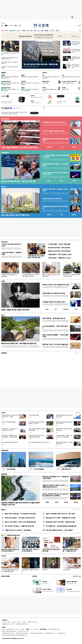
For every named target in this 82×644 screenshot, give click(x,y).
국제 (35, 31)
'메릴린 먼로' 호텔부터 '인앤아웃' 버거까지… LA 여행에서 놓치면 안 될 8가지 (55, 486)
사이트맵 (22, 629)
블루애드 (25, 622)
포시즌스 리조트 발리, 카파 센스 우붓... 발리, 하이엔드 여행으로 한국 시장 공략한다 (55, 495)
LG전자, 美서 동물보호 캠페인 (8, 422)
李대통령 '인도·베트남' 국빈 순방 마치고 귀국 (76, 58)
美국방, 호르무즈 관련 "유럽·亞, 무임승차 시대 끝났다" (76, 43)
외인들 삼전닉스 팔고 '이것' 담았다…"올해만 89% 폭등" (60, 522)
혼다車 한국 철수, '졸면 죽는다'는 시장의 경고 (71, 77)
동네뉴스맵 (49, 215)
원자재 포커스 (24, 81)
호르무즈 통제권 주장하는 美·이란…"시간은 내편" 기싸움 (55, 165)
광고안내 (19, 622)
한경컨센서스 (49, 147)
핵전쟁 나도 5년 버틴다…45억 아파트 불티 (59, 251)
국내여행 (57, 502)
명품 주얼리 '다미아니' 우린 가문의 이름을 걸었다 (55, 344)
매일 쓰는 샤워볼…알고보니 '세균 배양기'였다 (51, 275)
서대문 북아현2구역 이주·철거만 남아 (52, 199)
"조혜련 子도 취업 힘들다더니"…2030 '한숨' (10, 275)
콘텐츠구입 (12, 629)
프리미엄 (53, 30)
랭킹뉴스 (4, 510)
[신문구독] (20, 26)
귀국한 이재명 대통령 (34, 415)
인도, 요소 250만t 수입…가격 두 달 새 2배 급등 (30, 84)
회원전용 (4, 73)
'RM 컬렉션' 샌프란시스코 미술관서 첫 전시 (54, 302)
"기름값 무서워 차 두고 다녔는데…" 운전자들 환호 (18, 530)
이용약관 (36, 629)
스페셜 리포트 (5, 450)
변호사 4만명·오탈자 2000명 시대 (9, 442)
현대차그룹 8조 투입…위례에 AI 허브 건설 (76, 66)
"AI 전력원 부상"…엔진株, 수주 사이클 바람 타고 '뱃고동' (10, 430)
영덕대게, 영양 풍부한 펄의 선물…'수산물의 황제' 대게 (71, 550)
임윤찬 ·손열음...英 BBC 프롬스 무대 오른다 (15, 310)
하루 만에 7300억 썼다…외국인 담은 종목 (59, 248)
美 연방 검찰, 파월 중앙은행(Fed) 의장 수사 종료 (64, 423)
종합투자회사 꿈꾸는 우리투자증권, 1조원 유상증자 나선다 (56, 140)
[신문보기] (2, 26)
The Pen (4, 556)
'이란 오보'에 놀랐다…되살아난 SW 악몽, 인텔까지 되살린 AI (10, 84)
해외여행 (66, 502)
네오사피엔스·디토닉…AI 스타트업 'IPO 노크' (54, 122)
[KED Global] (16, 26)
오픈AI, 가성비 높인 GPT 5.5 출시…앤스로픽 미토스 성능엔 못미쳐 (55, 174)
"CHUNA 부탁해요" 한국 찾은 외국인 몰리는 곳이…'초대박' (10, 416)
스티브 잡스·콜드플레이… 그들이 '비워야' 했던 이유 (55, 327)
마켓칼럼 (3, 75)
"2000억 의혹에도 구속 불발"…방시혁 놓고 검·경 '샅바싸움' (64, 436)
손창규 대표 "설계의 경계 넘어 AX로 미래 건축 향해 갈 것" (10, 550)
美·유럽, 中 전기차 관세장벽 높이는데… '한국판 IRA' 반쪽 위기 (10, 58)
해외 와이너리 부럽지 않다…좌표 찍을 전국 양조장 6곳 (19, 343)
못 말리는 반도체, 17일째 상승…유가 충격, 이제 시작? (10, 90)
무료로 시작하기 (34, 113)
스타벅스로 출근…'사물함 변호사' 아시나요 (59, 258)
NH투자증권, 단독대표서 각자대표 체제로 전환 (64, 430)
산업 (31, 31)
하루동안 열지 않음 (74, 36)
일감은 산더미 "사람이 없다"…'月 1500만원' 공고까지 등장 (20, 514)
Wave (38, 31)
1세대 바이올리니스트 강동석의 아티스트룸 (54, 293)
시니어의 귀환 (66, 570)
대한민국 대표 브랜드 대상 (13, 535)
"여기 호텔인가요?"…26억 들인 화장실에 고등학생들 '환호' (61, 526)
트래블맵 (47, 502)
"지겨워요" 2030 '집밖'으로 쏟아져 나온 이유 (11, 245)
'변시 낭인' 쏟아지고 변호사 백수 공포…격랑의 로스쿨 (40, 64)
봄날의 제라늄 (45, 83)
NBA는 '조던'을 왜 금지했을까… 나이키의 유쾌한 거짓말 (55, 336)
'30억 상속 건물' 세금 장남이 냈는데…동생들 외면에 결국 (10, 571)
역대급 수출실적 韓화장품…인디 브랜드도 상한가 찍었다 (19, 147)
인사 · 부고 (75, 576)
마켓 (74, 147)
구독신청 (9, 622)
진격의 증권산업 (8, 469)
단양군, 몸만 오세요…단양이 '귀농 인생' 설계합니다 (30, 550)
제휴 (8, 629)
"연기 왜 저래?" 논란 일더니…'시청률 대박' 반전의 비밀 (19, 526)
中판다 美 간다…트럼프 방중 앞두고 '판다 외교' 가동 (72, 275)
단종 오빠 (45, 570)
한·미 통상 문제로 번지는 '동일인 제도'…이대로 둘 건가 (51, 77)
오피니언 (24, 31)
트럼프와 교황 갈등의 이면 (68, 83)
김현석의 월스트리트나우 (6, 81)
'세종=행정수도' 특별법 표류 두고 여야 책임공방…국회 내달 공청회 (9, 436)
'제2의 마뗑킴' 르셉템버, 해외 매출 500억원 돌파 (37, 430)
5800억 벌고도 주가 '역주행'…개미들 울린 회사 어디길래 (60, 518)
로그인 (79, 26)
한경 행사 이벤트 (5, 576)
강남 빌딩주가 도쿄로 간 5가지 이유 (30, 571)
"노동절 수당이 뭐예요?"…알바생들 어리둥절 (11, 253)
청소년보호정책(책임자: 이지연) (54, 629)
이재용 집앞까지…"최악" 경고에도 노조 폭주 (60, 254)
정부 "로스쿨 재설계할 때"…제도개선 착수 (39, 442)
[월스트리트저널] (11, 26)
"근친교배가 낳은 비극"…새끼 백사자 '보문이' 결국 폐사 (30, 275)
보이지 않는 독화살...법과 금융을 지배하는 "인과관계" (36, 423)
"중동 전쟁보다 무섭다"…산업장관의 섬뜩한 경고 (10, 63)
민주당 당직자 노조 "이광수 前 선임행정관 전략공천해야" (37, 436)
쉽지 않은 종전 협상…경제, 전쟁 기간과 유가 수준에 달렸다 (30, 90)
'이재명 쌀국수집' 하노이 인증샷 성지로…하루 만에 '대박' (36, 257)
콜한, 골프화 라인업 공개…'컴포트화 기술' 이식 (64, 443)
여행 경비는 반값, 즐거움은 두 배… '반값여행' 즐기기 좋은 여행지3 (56, 477)
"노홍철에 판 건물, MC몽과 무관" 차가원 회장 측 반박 (55, 207)
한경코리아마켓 (4, 31)
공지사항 (35, 576)
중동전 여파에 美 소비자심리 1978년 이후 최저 (64, 416)
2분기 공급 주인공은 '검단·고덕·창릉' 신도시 (15, 215)
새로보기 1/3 (78, 413)
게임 (42, 31)
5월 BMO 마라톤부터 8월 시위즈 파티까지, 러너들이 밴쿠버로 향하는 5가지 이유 (20, 504)
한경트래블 (4, 474)
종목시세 (61, 181)
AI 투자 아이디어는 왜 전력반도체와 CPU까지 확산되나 (10, 77)
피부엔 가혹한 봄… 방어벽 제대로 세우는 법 (54, 318)
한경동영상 (4, 353)
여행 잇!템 (76, 502)
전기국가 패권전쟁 (36, 469)
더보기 (57, 30)
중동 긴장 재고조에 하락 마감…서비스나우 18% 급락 (18, 181)
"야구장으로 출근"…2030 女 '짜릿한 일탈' (59, 244)
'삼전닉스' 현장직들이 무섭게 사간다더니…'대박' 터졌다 (60, 514)
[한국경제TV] (7, 26)
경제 (28, 31)
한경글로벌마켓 (12, 31)
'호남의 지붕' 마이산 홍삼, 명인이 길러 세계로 (51, 550)
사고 (80, 576)
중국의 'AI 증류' (65, 89)
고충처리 (14, 622)
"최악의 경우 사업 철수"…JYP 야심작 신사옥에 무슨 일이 (20, 518)
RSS (32, 629)
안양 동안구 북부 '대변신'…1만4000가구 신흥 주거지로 (55, 190)
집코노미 (19, 31)
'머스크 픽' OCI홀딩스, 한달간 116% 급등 (53, 131)
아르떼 (3, 281)
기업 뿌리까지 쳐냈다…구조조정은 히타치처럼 (76, 51)
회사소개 (4, 622)
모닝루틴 (46, 31)
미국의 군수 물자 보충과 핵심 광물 (29, 77)
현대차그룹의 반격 (64, 469)
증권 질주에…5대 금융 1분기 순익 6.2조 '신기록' (10, 67)
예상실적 (49, 181)
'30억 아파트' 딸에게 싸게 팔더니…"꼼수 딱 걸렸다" (59, 530)
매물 (62, 215)
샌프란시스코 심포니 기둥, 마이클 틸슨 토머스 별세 (56, 285)
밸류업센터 (74, 215)
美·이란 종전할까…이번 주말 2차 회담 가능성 (10, 54)
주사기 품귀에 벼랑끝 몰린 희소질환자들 (49, 90)
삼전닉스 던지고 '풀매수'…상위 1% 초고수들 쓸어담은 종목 (20, 522)
